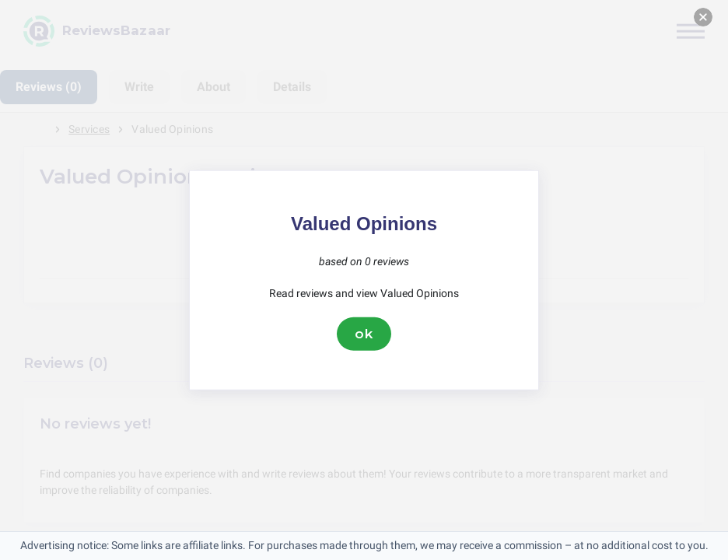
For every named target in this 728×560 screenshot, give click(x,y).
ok (364, 334)
